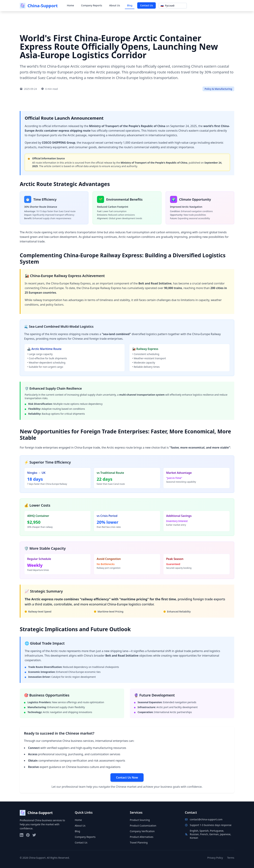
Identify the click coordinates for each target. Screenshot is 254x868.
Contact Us (146, 5)
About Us (115, 5)
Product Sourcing (140, 820)
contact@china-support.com (206, 819)
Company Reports (91, 5)
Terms (231, 858)
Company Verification (142, 831)
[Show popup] (173, 6)
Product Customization (143, 826)
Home (70, 5)
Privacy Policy (215, 858)
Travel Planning (139, 843)
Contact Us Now (127, 777)
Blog (130, 5)
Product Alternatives (142, 837)
